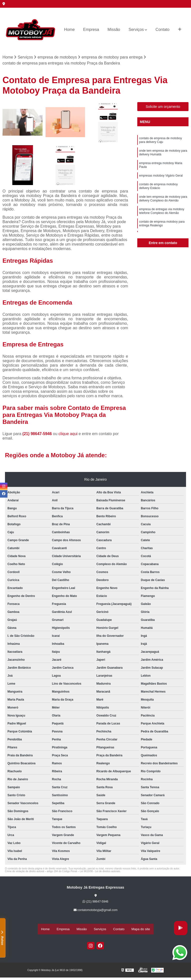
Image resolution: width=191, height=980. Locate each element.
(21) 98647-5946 (38, 435)
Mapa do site (141, 929)
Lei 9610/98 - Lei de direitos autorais (100, 872)
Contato (162, 30)
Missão (114, 30)
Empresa (91, 30)
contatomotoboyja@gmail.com (96, 911)
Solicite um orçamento (163, 108)
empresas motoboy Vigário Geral (161, 182)
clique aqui (68, 435)
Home (70, 30)
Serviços (136, 30)
